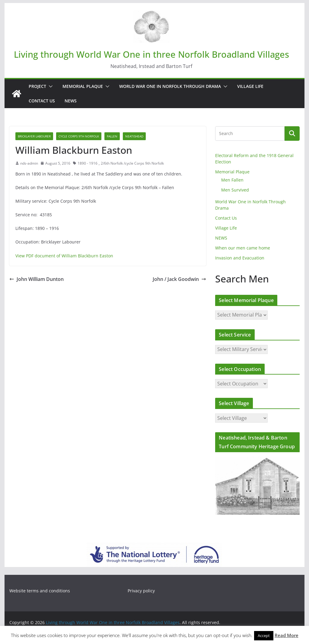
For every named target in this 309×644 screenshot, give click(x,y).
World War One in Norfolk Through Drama (170, 86)
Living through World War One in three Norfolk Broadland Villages (151, 54)
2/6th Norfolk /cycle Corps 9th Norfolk (132, 163)
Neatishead (134, 136)
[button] (49, 86)
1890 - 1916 (88, 163)
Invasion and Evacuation (240, 258)
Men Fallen (232, 180)
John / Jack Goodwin (179, 279)
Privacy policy (141, 591)
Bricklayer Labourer (34, 136)
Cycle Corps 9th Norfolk (79, 136)
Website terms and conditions (40, 591)
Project (37, 86)
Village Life (250, 86)
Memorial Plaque (83, 86)
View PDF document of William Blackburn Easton (64, 256)
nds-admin (29, 163)
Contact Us (42, 101)
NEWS (71, 101)
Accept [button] (264, 636)
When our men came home (243, 248)
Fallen (112, 136)
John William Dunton (37, 279)
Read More (287, 635)
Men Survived (235, 190)
